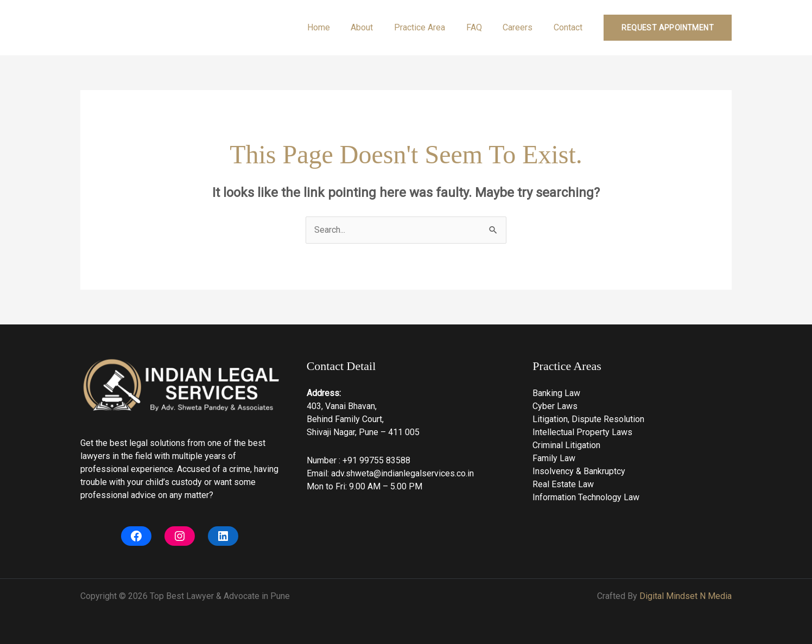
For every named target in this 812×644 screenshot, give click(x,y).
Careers (523, 27)
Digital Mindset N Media (686, 596)
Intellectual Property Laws (582, 432)
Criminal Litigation (566, 445)
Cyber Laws (555, 406)
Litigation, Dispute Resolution (588, 419)
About (378, 27)
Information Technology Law (586, 497)
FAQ (483, 27)
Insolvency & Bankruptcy (579, 471)
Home (338, 27)
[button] (668, 28)
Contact (570, 27)
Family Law (554, 458)
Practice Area (432, 27)
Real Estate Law (563, 484)
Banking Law (556, 393)
